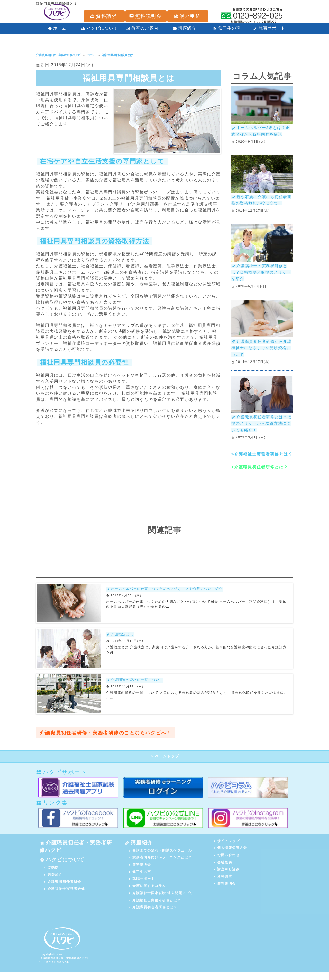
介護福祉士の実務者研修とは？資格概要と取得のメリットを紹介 (261, 274)
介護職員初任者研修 (62, 889)
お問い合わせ (227, 860)
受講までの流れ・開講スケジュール (160, 856)
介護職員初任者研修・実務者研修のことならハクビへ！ (109, 737)
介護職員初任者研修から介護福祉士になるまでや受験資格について (261, 351)
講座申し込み (227, 875)
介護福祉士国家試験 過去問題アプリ (161, 900)
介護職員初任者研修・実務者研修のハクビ (66, 966)
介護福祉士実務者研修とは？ (155, 907)
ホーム (57, 31)
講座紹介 (184, 31)
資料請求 (223, 882)
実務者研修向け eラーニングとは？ (160, 863)
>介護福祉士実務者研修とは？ (262, 458)
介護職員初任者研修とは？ (153, 915)
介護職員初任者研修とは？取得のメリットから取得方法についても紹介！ (261, 427)
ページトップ (164, 761)
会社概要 (223, 867)
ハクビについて (100, 31)
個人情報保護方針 (230, 853)
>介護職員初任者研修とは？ (260, 471)
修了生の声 (227, 31)
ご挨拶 (51, 875)
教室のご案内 (142, 31)
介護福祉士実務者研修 (64, 897)
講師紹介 (53, 882)
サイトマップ (227, 845)
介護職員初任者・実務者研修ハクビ (74, 852)
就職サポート (269, 31)
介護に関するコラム (147, 893)
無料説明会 (140, 871)
